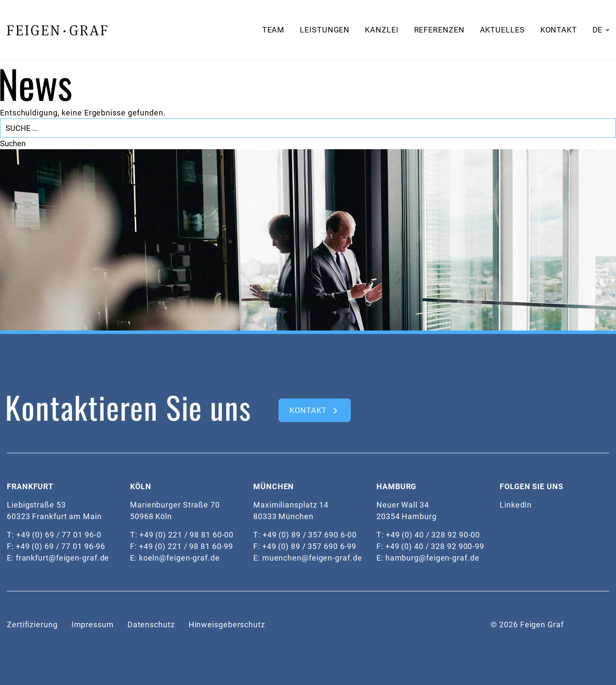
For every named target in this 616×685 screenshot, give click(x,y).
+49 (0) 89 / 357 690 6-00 (310, 535)
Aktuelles (502, 30)
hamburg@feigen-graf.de (432, 558)
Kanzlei (382, 30)
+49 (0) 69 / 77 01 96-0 (59, 535)
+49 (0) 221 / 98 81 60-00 (187, 535)
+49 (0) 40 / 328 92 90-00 (433, 535)
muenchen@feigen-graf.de (312, 558)
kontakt (308, 410)
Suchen (13, 143)
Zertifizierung (32, 624)
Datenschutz (151, 624)
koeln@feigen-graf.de (179, 558)
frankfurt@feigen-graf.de (63, 558)
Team (274, 30)
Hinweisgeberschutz (227, 624)
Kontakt (559, 30)
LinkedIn (516, 505)
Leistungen (325, 30)
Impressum (93, 624)
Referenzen (439, 30)
